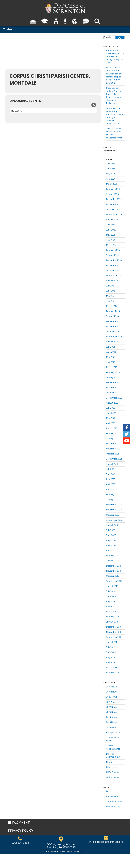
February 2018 (113, 673)
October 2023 (113, 332)
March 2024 (112, 306)
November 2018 (114, 632)
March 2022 (112, 428)
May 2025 (111, 235)
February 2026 (113, 189)
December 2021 (114, 444)
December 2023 (114, 321)
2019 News (111, 692)
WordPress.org (113, 807)
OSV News (111, 767)
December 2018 (114, 627)
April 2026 (111, 179)
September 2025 (114, 215)
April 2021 (111, 484)
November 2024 (114, 266)
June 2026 (111, 169)
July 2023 (111, 347)
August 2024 (112, 281)
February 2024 (113, 311)
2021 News (111, 702)
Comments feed (114, 802)
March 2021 (112, 489)
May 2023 (111, 357)
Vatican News (113, 777)
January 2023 (112, 377)
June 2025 (111, 230)
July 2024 (111, 286)
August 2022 (112, 403)
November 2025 (114, 204)
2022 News (111, 707)
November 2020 (114, 510)
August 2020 (112, 525)
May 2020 (111, 540)
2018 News (111, 687)
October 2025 (113, 209)
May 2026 (111, 174)
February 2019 (113, 617)
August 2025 (112, 220)
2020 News (112, 697)
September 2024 (114, 276)
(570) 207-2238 (20, 843)
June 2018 (111, 652)
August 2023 (112, 342)
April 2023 (111, 362)
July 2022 (111, 408)
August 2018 (112, 642)
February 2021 (113, 495)
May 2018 (111, 658)
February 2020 (113, 556)
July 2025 (110, 225)
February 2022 (113, 433)
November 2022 (114, 388)
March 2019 (112, 612)
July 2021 (110, 469)
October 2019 (113, 576)
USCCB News (113, 772)
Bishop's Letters (114, 733)
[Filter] (94, 105)
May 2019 (111, 601)
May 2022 (111, 418)
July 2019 (110, 591)
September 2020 (114, 520)
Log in (109, 791)
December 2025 (114, 199)
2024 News (111, 717)
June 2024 (111, 291)
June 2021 (111, 474)
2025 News (111, 722)
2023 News (111, 712)
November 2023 (114, 327)
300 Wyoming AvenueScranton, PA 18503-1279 (61, 846)
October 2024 (113, 271)
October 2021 (112, 454)
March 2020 (112, 550)
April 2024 (111, 301)
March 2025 (112, 245)
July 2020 (111, 530)
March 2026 (112, 184)
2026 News (111, 727)
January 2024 (112, 316)
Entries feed (112, 796)
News (109, 762)
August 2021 (112, 464)
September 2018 (114, 637)
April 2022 (111, 423)
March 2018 (112, 668)
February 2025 (113, 250)
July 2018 (111, 647)
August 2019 (112, 586)
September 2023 (114, 337)
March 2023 (112, 367)
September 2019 (114, 581)
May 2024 (111, 296)
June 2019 (111, 596)
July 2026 (111, 164)
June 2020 (111, 535)
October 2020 (113, 515)
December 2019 (114, 566)
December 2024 (114, 260)
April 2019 (111, 607)
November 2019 (114, 571)
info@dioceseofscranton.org (106, 842)
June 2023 (111, 352)
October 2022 (113, 393)
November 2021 (114, 449)
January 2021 (112, 500)
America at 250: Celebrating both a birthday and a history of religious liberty (115, 57)
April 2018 (111, 663)
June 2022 (111, 413)
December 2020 (114, 505)
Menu (8, 29)
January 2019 (112, 622)
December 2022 (114, 382)
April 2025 (111, 240)
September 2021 (114, 459)
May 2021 (111, 479)
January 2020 (112, 561)
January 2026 (112, 194)
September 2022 (114, 398)
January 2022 (112, 439)
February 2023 (113, 372)
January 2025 (112, 255)
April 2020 (111, 545)
